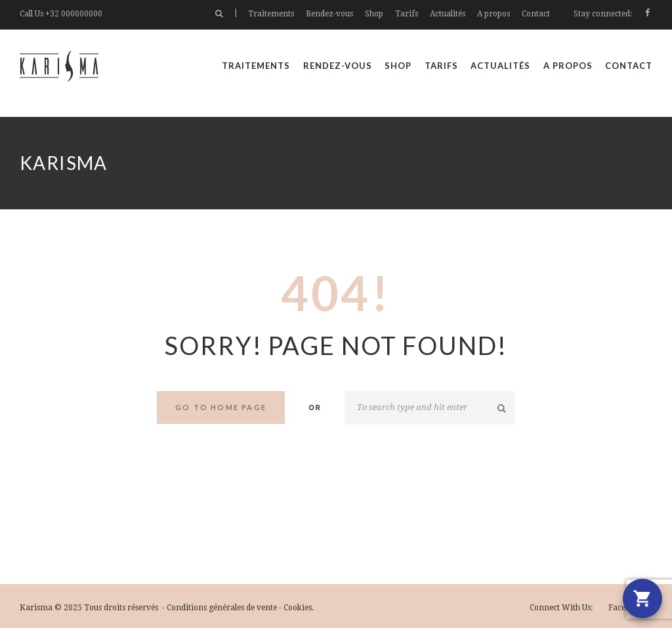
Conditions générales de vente (222, 608)
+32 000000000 (74, 14)
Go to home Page (221, 407)
